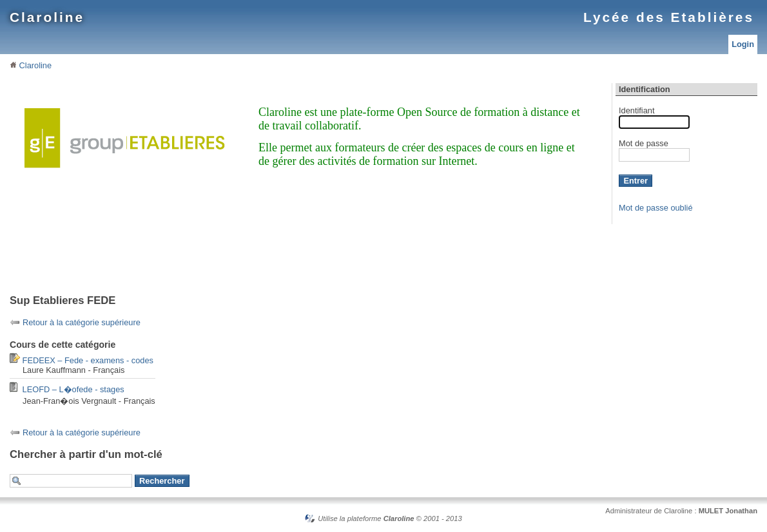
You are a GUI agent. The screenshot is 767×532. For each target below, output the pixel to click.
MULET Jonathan (728, 511)
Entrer (636, 181)
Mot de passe (644, 143)
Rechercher (162, 481)
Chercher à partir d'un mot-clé (86, 454)
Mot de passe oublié (656, 208)
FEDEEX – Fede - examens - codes (88, 360)
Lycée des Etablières (669, 17)
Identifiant (637, 110)
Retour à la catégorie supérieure (82, 322)
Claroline (47, 17)
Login (743, 44)
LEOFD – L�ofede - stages (73, 389)
